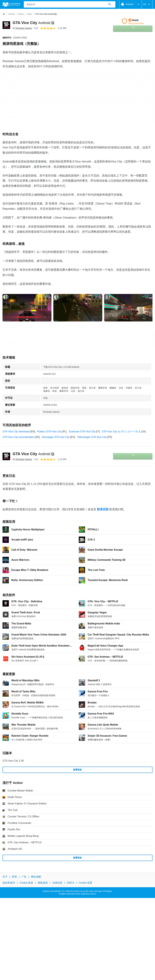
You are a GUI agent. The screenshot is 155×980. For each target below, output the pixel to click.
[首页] (4, 14)
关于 (5, 877)
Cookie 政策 (26, 883)
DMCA (70, 883)
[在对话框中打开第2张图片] (129, 308)
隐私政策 (43, 883)
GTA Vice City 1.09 (13, 761)
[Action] (29, 14)
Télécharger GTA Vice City (92, 437)
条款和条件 (9, 883)
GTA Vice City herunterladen (18, 437)
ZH (147, 4)
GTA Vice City (34, 23)
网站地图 (36, 877)
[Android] (11, 14)
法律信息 (57, 883)
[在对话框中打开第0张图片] (27, 308)
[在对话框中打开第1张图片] (78, 308)
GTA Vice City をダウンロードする (121, 432)
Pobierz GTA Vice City (49, 432)
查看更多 (77, 770)
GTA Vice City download (16, 432)
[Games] (21, 14)
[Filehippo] (11, 4)
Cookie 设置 (85, 883)
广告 (24, 877)
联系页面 (103, 509)
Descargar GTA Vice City (56, 437)
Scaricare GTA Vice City (82, 432)
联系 (15, 877)
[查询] (70, 4)
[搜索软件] (110, 4)
